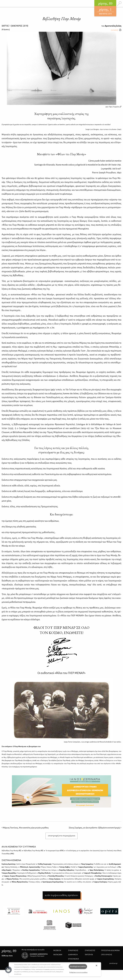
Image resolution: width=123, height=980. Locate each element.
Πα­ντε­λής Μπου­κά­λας (71, 876)
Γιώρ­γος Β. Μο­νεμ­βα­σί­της (102, 873)
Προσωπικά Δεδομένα (110, 950)
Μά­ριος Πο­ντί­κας (26, 879)
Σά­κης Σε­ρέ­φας (72, 879)
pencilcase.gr (113, 963)
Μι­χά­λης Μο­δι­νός (60, 873)
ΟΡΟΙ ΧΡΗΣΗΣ (107, 955)
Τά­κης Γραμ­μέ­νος (94, 864)
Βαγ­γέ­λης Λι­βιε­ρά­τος (73, 870)
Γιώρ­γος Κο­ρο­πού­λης (97, 867)
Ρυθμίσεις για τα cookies (78, 972)
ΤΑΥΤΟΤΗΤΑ (89, 955)
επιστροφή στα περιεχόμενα (62, 836)
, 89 (9, 951)
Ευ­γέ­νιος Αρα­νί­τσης (19, 864)
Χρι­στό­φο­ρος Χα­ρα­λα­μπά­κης (67, 882)
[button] (8, 970)
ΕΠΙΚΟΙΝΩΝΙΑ (73, 959)
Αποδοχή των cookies (78, 966)
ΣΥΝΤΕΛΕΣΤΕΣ (90, 950)
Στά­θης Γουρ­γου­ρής (58, 864)
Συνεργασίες (73, 950)
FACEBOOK (57, 950)
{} (6, 29)
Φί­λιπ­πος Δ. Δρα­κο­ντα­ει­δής (38, 867)
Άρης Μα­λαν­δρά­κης (104, 870)
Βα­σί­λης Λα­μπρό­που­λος (39, 870)
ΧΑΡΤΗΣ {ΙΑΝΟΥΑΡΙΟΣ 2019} (15, 26)
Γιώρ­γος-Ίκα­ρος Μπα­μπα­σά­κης (25, 876)
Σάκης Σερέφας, (95, 828)
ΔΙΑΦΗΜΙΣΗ (73, 955)
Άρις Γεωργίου (115, 107)
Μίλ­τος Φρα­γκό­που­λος (26, 882)
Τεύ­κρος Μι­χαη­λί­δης (19, 873)
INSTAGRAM (58, 955)
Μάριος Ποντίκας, (25, 828)
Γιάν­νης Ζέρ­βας (67, 867)
